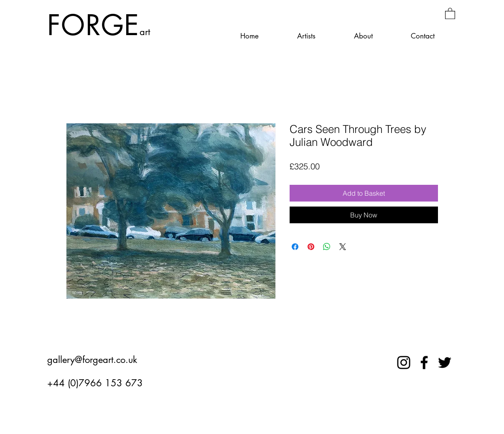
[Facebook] (424, 363)
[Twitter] (445, 363)
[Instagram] (404, 363)
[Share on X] (343, 247)
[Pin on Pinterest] (311, 247)
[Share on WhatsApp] (327, 247)
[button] (450, 13)
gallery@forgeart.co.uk (92, 360)
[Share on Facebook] (295, 247)
